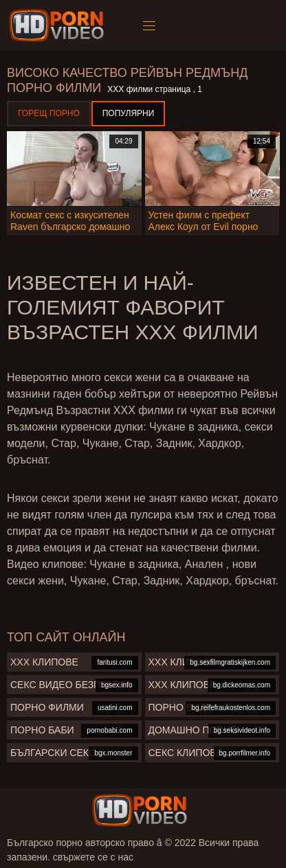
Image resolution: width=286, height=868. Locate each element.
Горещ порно (49, 113)
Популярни (129, 113)
